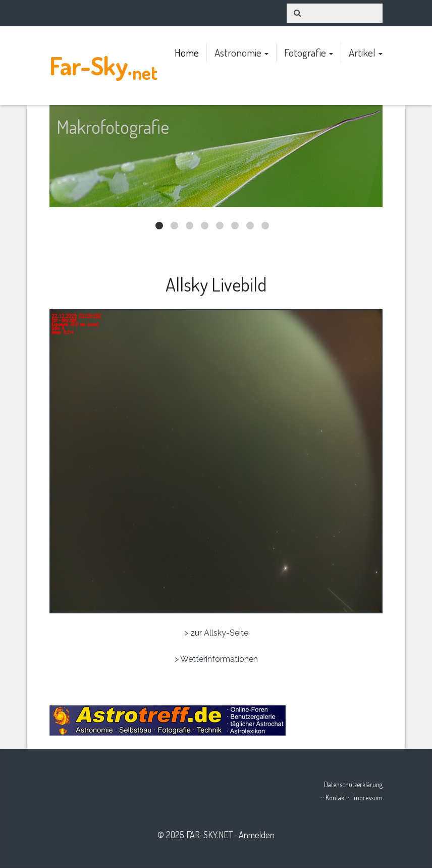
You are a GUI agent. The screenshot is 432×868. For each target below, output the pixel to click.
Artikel (366, 52)
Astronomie (241, 52)
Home (187, 52)
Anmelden (257, 835)
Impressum (367, 798)
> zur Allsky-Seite (216, 633)
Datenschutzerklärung (353, 784)
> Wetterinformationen (216, 659)
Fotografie (309, 52)
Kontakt (336, 798)
